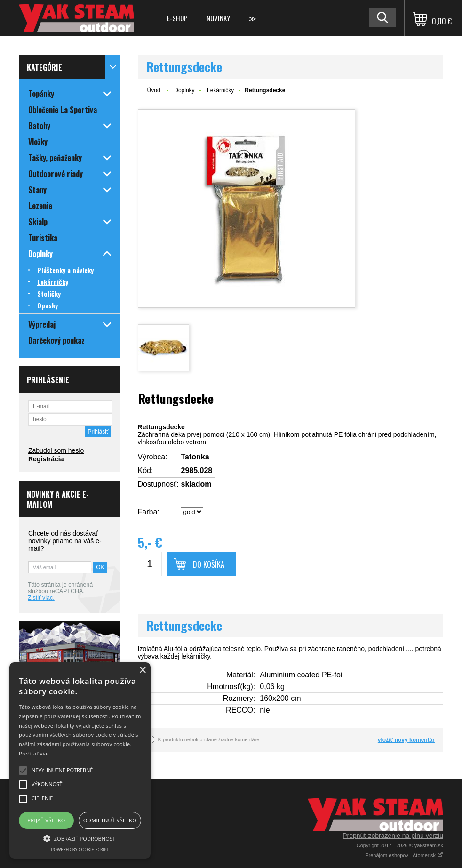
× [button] (142, 671)
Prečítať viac (34, 753)
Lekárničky (220, 90)
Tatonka (195, 457)
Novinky (218, 18)
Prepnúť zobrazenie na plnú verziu (393, 836)
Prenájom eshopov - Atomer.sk (404, 855)
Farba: (149, 512)
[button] (80, 838)
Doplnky (184, 90)
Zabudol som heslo (56, 450)
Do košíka (209, 564)
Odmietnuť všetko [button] (110, 820)
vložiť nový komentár (406, 740)
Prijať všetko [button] (46, 820)
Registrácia (46, 459)
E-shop (177, 18)
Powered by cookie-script (80, 849)
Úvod (154, 90)
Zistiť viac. (41, 598)
